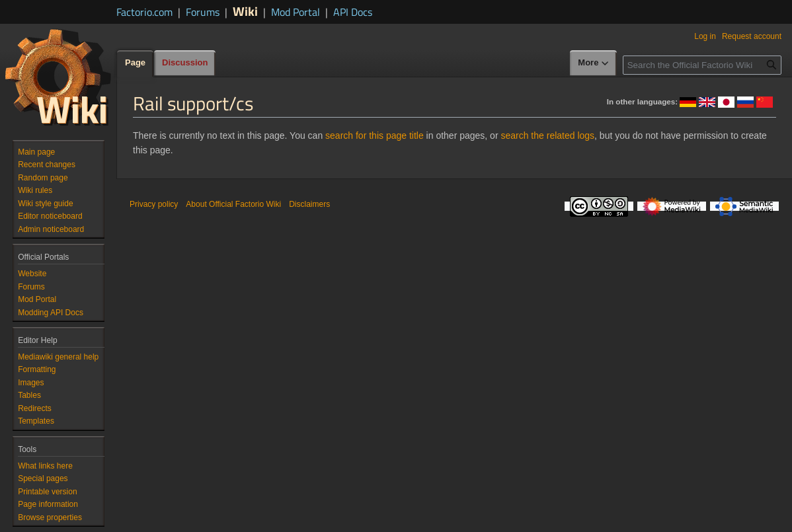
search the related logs (547, 135)
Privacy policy (154, 204)
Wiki (245, 11)
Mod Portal (296, 12)
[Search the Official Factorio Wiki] (702, 65)
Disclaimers (309, 204)
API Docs (353, 12)
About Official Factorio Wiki (233, 204)
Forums (203, 12)
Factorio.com (144, 12)
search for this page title (375, 135)
